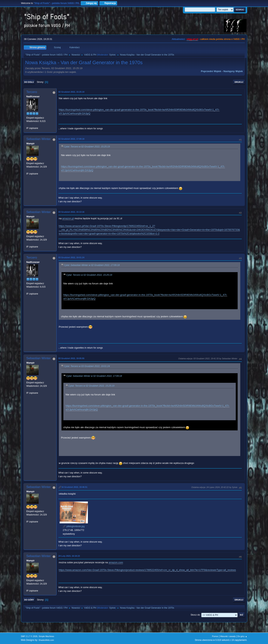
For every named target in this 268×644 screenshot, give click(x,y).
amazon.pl (68, 218)
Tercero (32, 92)
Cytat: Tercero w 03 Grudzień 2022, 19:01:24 (87, 366)
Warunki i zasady (228, 636)
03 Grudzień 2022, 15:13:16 (71, 212)
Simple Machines (46, 636)
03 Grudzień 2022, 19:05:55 (71, 358)
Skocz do (195, 615)
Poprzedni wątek (211, 71)
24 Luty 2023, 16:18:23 (69, 556)
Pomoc (215, 636)
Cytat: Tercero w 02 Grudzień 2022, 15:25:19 (87, 147)
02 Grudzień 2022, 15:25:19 (71, 92)
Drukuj (239, 82)
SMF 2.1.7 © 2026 (29, 636)
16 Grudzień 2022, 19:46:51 (74, 487)
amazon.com (116, 562)
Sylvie (112, 55)
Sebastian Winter (39, 139)
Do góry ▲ (242, 636)
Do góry (29, 600)
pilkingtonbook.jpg (74, 526)
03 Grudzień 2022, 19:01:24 (71, 257)
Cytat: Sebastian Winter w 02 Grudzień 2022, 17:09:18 (92, 265)
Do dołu (29, 82)
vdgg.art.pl (192, 39)
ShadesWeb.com (46, 640)
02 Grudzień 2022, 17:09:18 (71, 139)
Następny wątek (233, 71)
